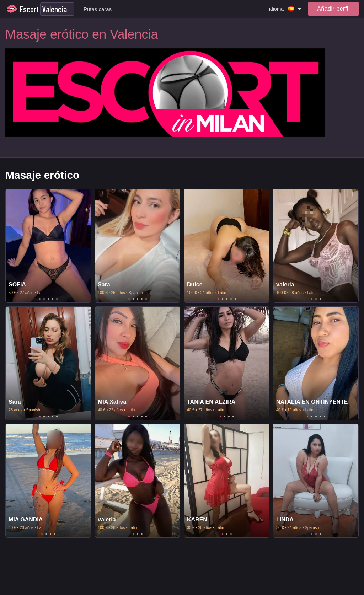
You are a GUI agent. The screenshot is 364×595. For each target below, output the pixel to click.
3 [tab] (48, 299)
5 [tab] (57, 299)
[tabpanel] (48, 246)
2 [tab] (44, 299)
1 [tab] (40, 299)
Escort (29, 9)
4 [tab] (53, 299)
